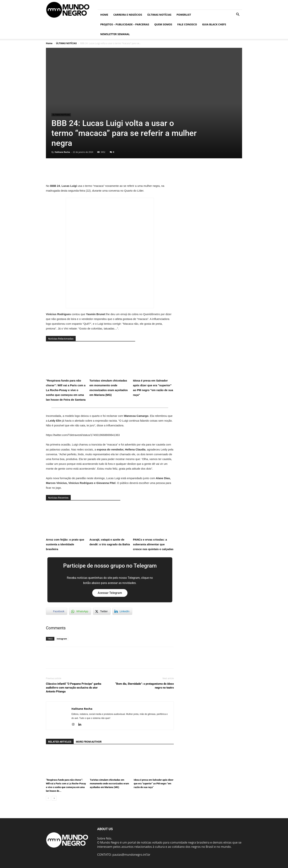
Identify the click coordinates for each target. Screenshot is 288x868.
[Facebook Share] (57, 611)
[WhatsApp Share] (80, 611)
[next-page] (54, 798)
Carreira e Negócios (128, 15)
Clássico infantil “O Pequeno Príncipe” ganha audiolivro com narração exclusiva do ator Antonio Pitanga (74, 688)
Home (104, 15)
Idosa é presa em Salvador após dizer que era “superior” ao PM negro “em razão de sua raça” (154, 784)
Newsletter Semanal (115, 34)
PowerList (184, 15)
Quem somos (163, 24)
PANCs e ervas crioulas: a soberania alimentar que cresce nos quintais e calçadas (153, 527)
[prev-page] (48, 798)
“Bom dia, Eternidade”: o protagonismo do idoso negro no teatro (144, 686)
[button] (238, 15)
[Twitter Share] (102, 611)
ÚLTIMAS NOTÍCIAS (159, 15)
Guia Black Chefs (214, 24)
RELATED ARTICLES (60, 742)
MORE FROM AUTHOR (89, 742)
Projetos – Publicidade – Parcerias (125, 24)
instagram (62, 639)
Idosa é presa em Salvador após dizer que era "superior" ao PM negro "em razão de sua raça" (153, 371)
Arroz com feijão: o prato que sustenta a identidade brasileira (66, 527)
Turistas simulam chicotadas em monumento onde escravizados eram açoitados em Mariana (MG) (110, 371)
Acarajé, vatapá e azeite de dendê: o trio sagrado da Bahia (110, 525)
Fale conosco (187, 24)
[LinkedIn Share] (122, 611)
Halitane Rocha (62, 152)
